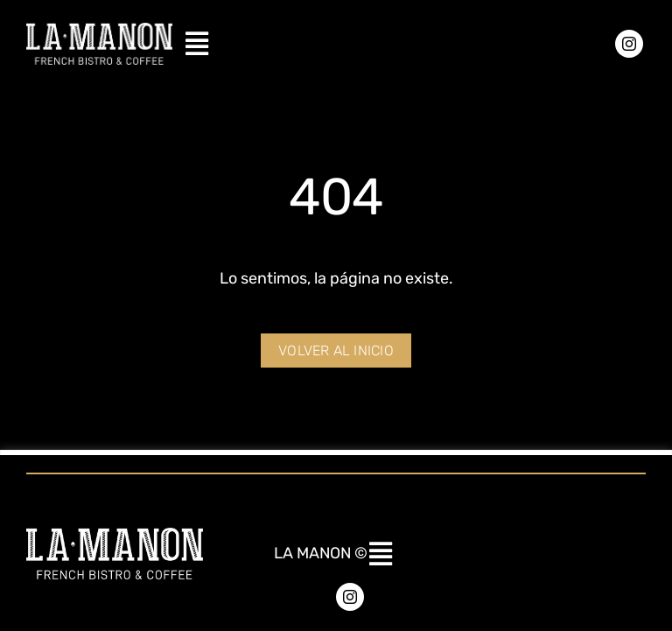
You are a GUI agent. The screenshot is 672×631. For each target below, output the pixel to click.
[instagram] (629, 44)
